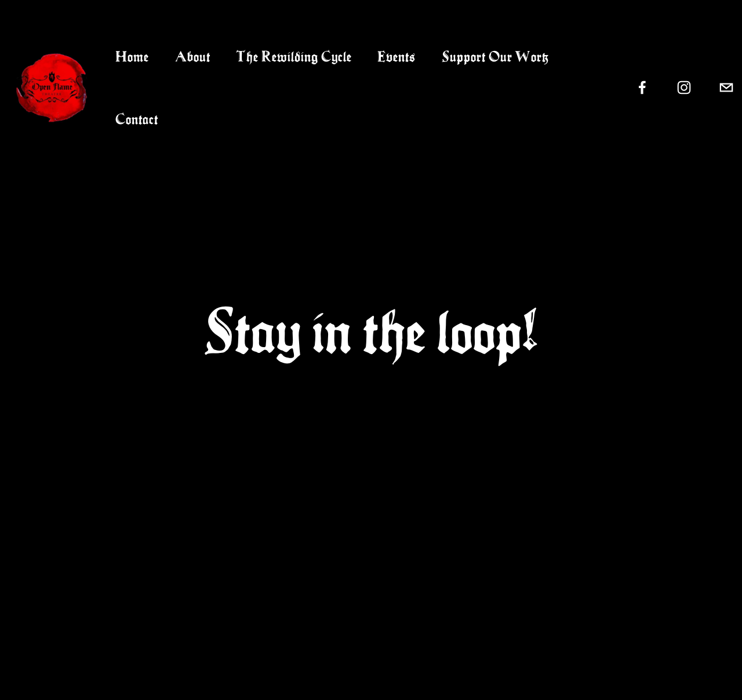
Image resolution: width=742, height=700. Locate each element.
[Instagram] (684, 87)
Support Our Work (495, 56)
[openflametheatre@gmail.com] (726, 87)
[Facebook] (642, 87)
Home (132, 56)
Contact (137, 119)
